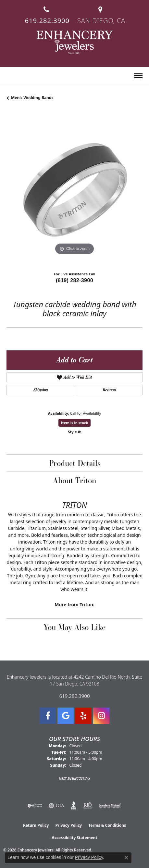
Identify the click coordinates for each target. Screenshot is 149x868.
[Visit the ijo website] (35, 806)
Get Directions (74, 778)
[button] (9, 76)
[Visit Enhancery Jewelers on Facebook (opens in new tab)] (48, 716)
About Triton (74, 480)
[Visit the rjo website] (88, 806)
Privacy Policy (68, 825)
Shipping (41, 390)
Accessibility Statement (74, 838)
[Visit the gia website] (56, 806)
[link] (47, 13)
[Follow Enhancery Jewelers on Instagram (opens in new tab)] (101, 716)
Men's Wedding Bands (32, 98)
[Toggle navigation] (138, 76)
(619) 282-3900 (74, 280)
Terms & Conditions (107, 825)
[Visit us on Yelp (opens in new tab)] (83, 716)
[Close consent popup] (126, 858)
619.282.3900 (74, 696)
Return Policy (36, 825)
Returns (109, 390)
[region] (74, 189)
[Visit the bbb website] (74, 806)
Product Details (75, 463)
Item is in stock (75, 423)
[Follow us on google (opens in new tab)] (66, 716)
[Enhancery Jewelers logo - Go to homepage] (74, 42)
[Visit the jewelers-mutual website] (110, 806)
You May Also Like (74, 627)
